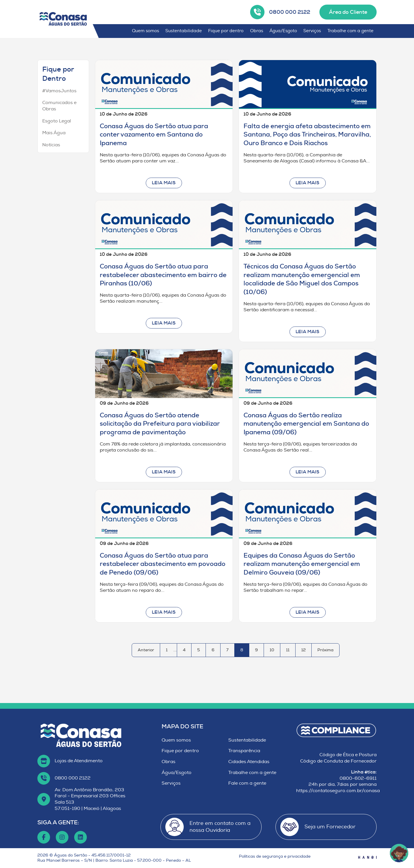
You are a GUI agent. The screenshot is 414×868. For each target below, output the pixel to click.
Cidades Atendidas (249, 762)
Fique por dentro (226, 31)
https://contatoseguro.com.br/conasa (338, 791)
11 (288, 650)
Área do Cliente (348, 12)
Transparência (244, 751)
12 (303, 650)
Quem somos (145, 31)
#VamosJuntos (59, 91)
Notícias (51, 145)
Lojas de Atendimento (79, 761)
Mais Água (54, 133)
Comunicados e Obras (59, 106)
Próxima (325, 650)
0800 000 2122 (290, 12)
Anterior (146, 650)
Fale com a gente (247, 783)
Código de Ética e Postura (348, 755)
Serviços (312, 31)
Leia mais (164, 183)
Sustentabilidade (184, 31)
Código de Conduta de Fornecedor (338, 761)
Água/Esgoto (283, 31)
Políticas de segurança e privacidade (275, 856)
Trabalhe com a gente (350, 31)
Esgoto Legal (57, 121)
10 (272, 650)
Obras (257, 31)
